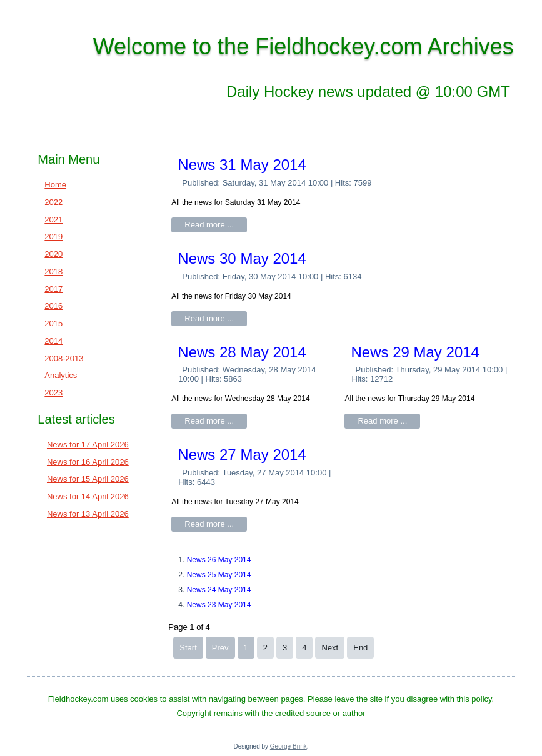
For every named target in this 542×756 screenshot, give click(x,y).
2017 (53, 289)
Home (55, 185)
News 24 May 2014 (219, 590)
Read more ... (209, 225)
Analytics (61, 375)
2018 (53, 271)
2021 (53, 220)
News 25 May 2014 (219, 575)
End (360, 648)
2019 (53, 236)
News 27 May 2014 (242, 455)
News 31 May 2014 (242, 165)
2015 (53, 323)
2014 (53, 341)
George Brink (289, 746)
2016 (53, 306)
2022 (53, 202)
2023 (53, 393)
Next (330, 648)
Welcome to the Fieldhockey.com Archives (304, 47)
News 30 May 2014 (242, 258)
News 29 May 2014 (415, 352)
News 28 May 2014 (242, 352)
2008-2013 (64, 358)
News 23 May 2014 (219, 605)
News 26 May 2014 (219, 560)
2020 (53, 254)
